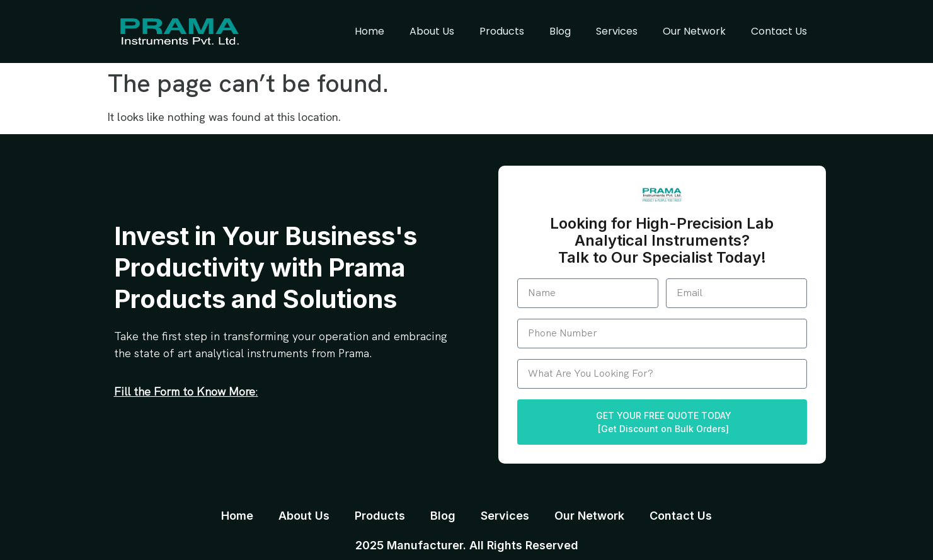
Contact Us (779, 31)
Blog (560, 31)
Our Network (694, 31)
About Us (432, 31)
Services (617, 31)
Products (502, 31)
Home (369, 31)
